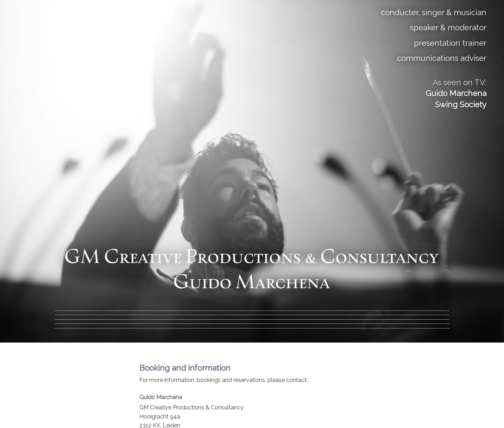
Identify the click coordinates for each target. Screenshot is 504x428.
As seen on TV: (456, 93)
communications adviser (442, 58)
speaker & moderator (448, 27)
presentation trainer (450, 43)
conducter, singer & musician (434, 12)
